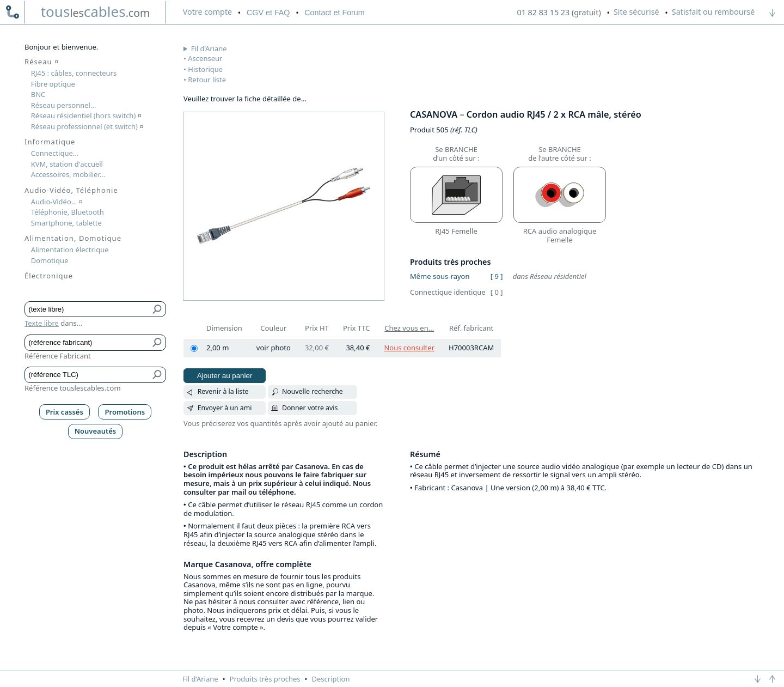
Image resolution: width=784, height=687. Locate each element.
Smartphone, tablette (66, 223)
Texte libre (42, 323)
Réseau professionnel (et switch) (87, 126)
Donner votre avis (310, 408)
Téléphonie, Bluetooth (68, 212)
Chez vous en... (409, 328)
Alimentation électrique (70, 250)
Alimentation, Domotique (73, 238)
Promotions (125, 412)
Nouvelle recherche (313, 391)
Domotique (50, 260)
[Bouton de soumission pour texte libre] (158, 309)
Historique (205, 69)
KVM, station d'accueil (67, 164)
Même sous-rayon (440, 276)
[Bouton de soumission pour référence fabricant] (158, 343)
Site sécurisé (636, 12)
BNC (38, 94)
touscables (96, 11)
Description (331, 679)
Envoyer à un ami (225, 408)
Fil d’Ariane (209, 48)
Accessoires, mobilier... (68, 174)
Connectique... (55, 153)
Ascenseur (205, 58)
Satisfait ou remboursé (713, 12)
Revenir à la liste (223, 391)
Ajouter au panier (225, 376)
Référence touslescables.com (73, 388)
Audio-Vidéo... (57, 202)
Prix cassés (65, 412)
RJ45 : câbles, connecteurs (74, 73)
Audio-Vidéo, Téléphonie (71, 190)
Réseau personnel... (64, 105)
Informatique (50, 142)
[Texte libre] (87, 309)
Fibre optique (53, 84)
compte (207, 12)
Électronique (49, 276)
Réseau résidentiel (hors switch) (86, 115)
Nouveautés (96, 431)
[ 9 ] (497, 276)
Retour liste (207, 80)
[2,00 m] (194, 348)
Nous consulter (409, 348)
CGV (268, 13)
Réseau (42, 62)
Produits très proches (265, 679)
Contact (334, 13)
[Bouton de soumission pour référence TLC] (158, 375)
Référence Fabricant (58, 356)
